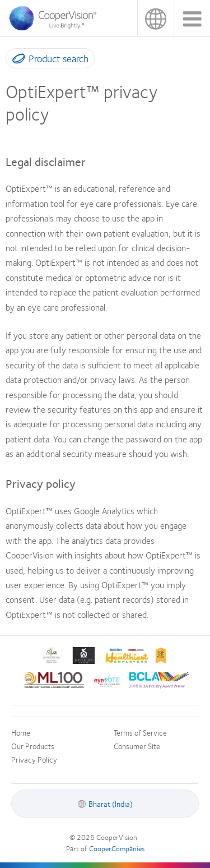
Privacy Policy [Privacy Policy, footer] (34, 759)
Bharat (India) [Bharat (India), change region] (155, 18)
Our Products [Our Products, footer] (33, 746)
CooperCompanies (117, 848)
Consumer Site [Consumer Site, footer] (137, 746)
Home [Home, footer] (21, 732)
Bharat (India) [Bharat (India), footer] (111, 804)
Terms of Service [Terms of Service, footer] (140, 732)
